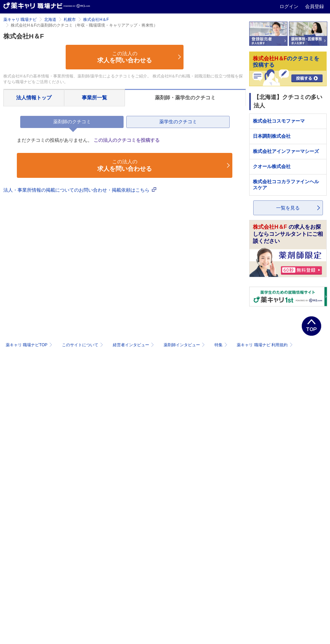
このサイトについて (83, 345)
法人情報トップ (34, 98)
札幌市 (70, 20)
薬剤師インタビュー (185, 345)
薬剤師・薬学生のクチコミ (185, 98)
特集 (222, 345)
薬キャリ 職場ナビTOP (30, 345)
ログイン (290, 6)
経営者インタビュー (134, 345)
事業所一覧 (94, 98)
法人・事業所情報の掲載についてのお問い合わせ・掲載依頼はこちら (80, 190)
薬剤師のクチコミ (72, 122)
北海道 (50, 20)
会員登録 (315, 6)
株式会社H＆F (96, 20)
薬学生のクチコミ (178, 122)
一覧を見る (288, 208)
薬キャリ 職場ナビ (20, 20)
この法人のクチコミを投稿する (127, 140)
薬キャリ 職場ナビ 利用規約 (265, 345)
